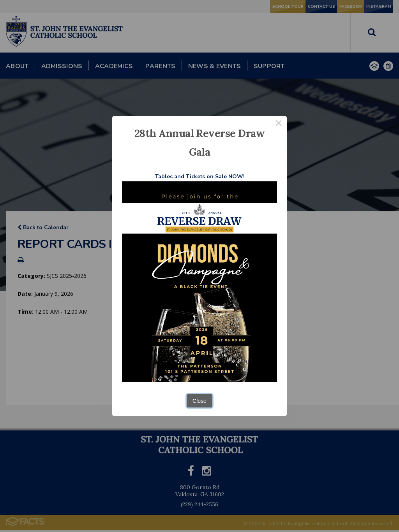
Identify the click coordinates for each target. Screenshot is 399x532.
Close (199, 401)
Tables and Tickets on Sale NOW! (200, 176)
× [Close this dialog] (278, 124)
